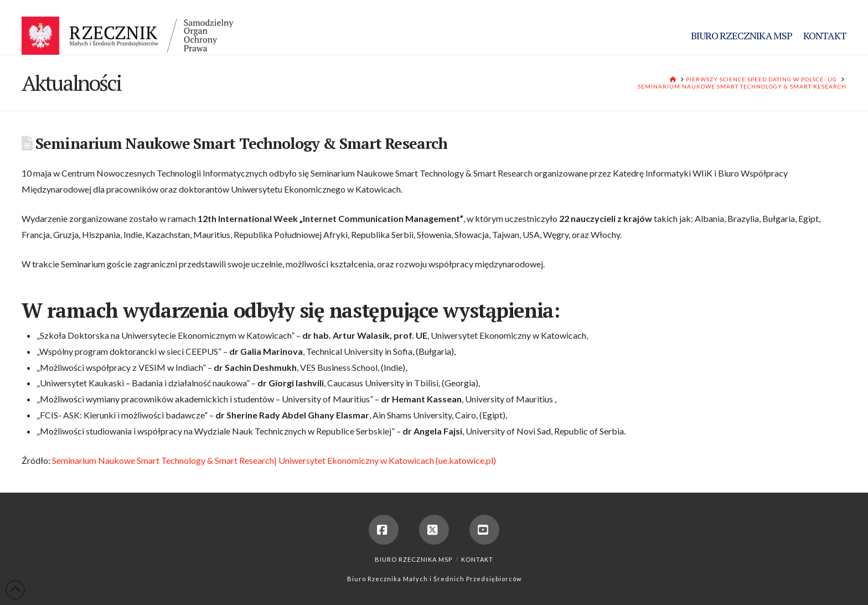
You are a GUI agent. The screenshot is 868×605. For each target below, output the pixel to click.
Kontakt (477, 559)
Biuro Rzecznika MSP (414, 559)
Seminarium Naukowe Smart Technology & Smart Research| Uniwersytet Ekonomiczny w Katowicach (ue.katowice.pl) (274, 460)
